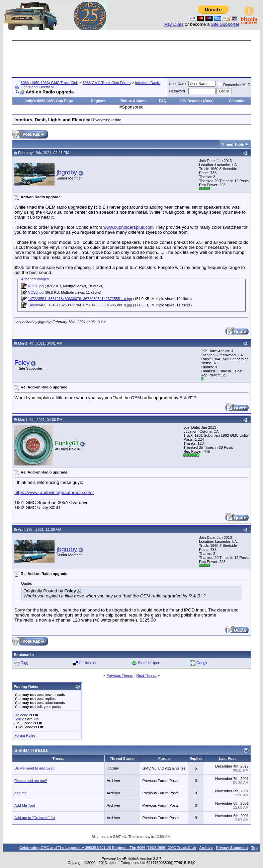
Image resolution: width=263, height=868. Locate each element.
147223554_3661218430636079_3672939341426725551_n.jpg (80, 299)
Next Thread (147, 675)
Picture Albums (133, 101)
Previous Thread (120, 675)
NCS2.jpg (36, 292)
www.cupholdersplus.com (128, 227)
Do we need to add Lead (34, 768)
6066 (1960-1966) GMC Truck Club (50, 83)
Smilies (20, 719)
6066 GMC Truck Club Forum (107, 83)
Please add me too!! (31, 781)
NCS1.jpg (36, 286)
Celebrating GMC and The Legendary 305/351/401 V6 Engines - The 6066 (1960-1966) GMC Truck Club (108, 848)
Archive (206, 848)
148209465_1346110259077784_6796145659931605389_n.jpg (80, 305)
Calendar (237, 101)
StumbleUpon (149, 663)
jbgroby (67, 172)
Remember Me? (234, 85)
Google (202, 663)
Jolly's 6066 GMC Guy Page (49, 101)
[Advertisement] (135, 56)
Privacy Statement (232, 848)
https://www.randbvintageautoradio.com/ (54, 492)
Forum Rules (25, 735)
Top (254, 848)
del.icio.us (87, 663)
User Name (178, 84)
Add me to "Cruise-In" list (35, 818)
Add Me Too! (25, 805)
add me (21, 793)
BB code (21, 715)
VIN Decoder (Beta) (197, 101)
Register (98, 101)
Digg (25, 663)
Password (177, 91)
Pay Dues (174, 24)
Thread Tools (233, 144)
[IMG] (19, 723)
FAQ (163, 101)
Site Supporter (225, 24)
